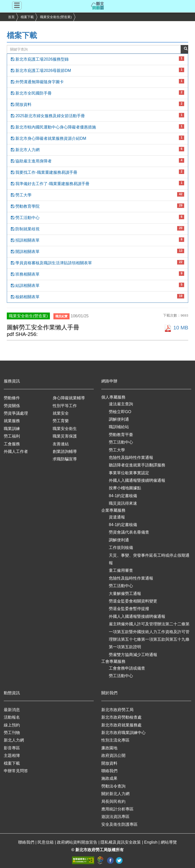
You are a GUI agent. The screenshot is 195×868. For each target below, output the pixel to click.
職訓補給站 (119, 427)
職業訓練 (12, 429)
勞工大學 (97, 195)
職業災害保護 (65, 436)
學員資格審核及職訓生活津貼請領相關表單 (97, 263)
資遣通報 (117, 517)
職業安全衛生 (65, 429)
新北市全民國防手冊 (97, 93)
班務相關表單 (97, 274)
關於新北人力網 (115, 794)
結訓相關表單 (97, 285)
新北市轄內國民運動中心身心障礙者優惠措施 (97, 127)
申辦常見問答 (16, 771)
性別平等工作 (65, 406)
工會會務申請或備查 (127, 668)
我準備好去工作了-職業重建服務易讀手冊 (97, 183)
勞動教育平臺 (121, 435)
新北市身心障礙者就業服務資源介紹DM (97, 138)
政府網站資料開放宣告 (78, 842)
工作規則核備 (121, 548)
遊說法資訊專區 (115, 817)
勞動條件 (12, 398)
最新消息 (12, 710)
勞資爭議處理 (16, 413)
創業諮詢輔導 (65, 451)
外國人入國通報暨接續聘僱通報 (137, 480)
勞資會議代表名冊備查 (129, 532)
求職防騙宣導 (65, 459)
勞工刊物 (12, 733)
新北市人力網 (97, 149)
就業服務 (12, 421)
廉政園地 (109, 748)
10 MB (176, 328)
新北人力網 (14, 740)
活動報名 (12, 717)
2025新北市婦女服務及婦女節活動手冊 (97, 115)
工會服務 (12, 444)
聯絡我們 (109, 771)
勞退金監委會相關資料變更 (133, 601)
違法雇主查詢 (121, 404)
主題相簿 (12, 755)
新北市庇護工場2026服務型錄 (97, 59)
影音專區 (12, 748)
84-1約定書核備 (123, 496)
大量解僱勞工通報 (125, 594)
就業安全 (61, 413)
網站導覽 (169, 842)
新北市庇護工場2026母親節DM (97, 70)
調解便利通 (119, 419)
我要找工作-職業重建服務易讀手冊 (97, 172)
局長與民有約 (113, 801)
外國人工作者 (16, 451)
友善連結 (61, 444)
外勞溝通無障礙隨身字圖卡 (97, 81)
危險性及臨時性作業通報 (131, 458)
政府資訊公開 (113, 755)
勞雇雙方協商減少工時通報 (133, 655)
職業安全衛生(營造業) (56, 17)
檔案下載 (27, 17)
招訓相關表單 (97, 240)
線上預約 (12, 725)
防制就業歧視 (97, 229)
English (151, 842)
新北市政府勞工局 (117, 710)
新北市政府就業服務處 (121, 725)
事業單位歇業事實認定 (129, 473)
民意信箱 (46, 842)
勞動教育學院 (97, 206)
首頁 (11, 17)
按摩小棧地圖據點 (125, 488)
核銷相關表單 (97, 296)
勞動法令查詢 (113, 786)
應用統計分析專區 (117, 809)
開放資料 (97, 104)
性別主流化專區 (115, 740)
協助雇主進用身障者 (97, 161)
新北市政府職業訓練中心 (123, 733)
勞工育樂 (61, 421)
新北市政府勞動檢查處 (121, 717)
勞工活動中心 (97, 217)
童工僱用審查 (121, 570)
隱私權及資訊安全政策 (121, 842)
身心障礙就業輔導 (69, 398)
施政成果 (109, 778)
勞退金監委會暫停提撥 (129, 609)
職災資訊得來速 (123, 503)
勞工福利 (12, 436)
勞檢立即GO (120, 412)
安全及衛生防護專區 (119, 824)
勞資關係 (12, 406)
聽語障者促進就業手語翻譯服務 (137, 465)
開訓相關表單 (97, 251)
